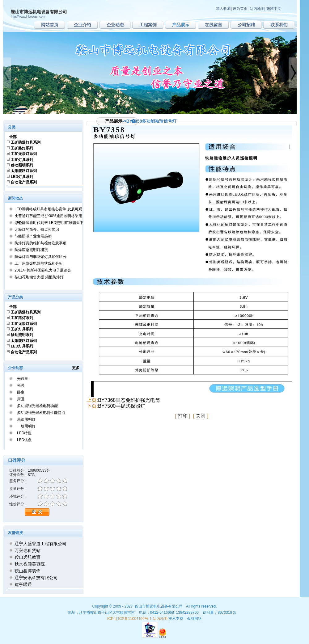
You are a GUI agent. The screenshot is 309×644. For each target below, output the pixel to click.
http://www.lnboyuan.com (28, 17)
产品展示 (181, 25)
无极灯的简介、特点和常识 (37, 229)
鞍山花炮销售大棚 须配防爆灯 (39, 277)
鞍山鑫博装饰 (28, 571)
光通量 (23, 379)
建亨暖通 (23, 584)
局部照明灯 (26, 419)
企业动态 (115, 25)
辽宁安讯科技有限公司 (36, 578)
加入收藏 (223, 9)
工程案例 (148, 25)
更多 (78, 368)
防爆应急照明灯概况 (31, 250)
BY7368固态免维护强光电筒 (129, 400)
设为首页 (240, 9)
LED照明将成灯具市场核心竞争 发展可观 (48, 209)
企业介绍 (83, 25)
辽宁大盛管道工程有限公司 (40, 544)
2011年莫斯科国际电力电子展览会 (43, 270)
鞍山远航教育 (28, 557)
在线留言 (214, 25)
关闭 (201, 416)
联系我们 (279, 25)
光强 (21, 385)
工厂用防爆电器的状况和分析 (39, 263)
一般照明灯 (26, 426)
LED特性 (24, 433)
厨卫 (21, 399)
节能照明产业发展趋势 (33, 236)
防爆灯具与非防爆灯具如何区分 (40, 257)
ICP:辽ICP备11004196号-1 (129, 619)
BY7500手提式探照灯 (122, 406)
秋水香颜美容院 (30, 564)
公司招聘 (246, 25)
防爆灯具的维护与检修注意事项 (40, 243)
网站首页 (50, 25)
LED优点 (24, 440)
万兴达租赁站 (28, 550)
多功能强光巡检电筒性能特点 (41, 413)
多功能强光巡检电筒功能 (37, 406)
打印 (183, 416)
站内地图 (257, 9)
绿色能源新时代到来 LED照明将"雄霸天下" (50, 223)
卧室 (21, 392)
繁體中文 (274, 9)
